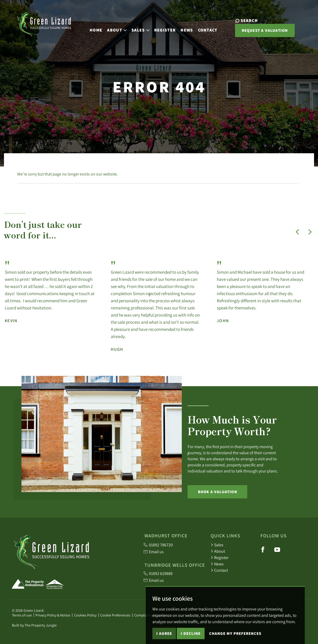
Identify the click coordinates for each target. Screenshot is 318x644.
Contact (203, 28)
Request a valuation (255, 32)
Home (91, 28)
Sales (217, 545)
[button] (297, 232)
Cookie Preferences (115, 615)
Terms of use (22, 615)
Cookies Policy (85, 615)
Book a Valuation (218, 492)
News (182, 28)
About (218, 551)
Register (160, 28)
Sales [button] (136, 28)
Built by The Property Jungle (34, 625)
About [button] (112, 28)
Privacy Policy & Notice (53, 615)
